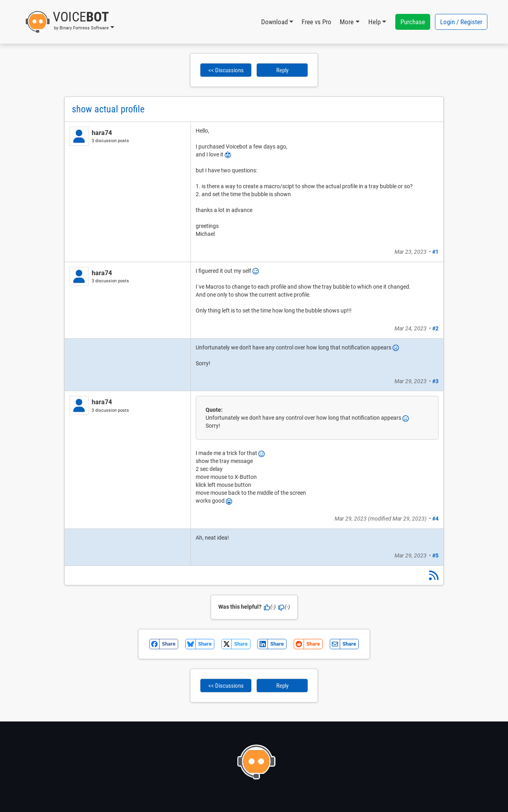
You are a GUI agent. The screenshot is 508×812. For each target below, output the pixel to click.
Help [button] (374, 22)
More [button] (347, 22)
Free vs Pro (317, 22)
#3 (435, 381)
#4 (435, 519)
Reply (282, 70)
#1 (435, 252)
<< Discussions (226, 70)
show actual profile (108, 109)
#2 (435, 328)
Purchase (413, 22)
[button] (70, 22)
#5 (435, 555)
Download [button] (274, 22)
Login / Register (461, 22)
